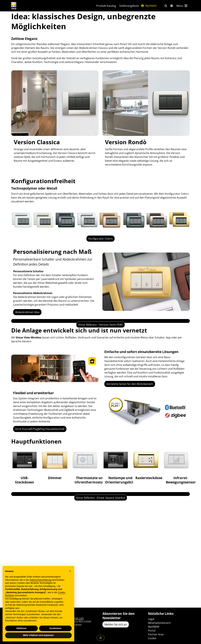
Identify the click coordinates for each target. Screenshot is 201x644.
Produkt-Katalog (106, 6)
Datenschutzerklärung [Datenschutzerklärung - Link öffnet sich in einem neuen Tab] (40, 580)
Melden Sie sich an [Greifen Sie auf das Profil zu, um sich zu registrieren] (116, 624)
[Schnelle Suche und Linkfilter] (166, 6)
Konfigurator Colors (100, 239)
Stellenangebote (129, 6)
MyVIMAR (149, 6)
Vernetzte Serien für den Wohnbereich (130, 436)
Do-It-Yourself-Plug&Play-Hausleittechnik (40, 481)
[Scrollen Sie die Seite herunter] (101, 638)
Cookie (152, 638)
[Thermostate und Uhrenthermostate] (85, 519)
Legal (151, 619)
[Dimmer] (55, 517)
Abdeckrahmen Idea (27, 312)
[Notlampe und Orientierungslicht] (116, 519)
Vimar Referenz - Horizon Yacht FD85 (100, 366)
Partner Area (156, 634)
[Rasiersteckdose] (146, 517)
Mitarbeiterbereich (159, 623)
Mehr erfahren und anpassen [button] (38, 635)
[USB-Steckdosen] (24, 519)
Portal (152, 631)
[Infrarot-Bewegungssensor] (177, 519)
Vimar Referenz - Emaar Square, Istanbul (101, 590)
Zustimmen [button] (55, 628)
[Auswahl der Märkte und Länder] (172, 6)
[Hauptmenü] (182, 6)
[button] (70, 571)
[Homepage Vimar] (26, 6)
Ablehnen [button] (21, 628)
